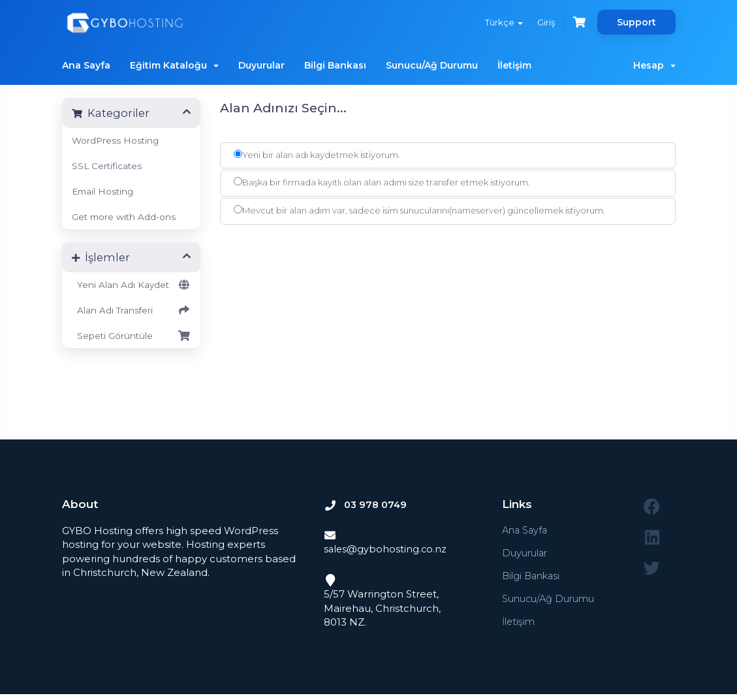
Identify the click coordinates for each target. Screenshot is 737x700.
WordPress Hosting (115, 140)
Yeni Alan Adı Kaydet (132, 285)
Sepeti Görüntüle (132, 336)
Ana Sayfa (86, 65)
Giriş (544, 22)
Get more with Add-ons (124, 217)
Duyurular (261, 65)
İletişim (514, 65)
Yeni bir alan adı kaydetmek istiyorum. (317, 155)
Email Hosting (102, 191)
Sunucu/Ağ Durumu (432, 65)
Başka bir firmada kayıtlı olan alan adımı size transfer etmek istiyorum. (382, 182)
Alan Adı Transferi (132, 310)
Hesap (654, 65)
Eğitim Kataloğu (174, 65)
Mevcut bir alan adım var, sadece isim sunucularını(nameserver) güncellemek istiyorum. (419, 210)
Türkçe (501, 22)
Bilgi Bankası (335, 65)
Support (636, 22)
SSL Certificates (107, 166)
